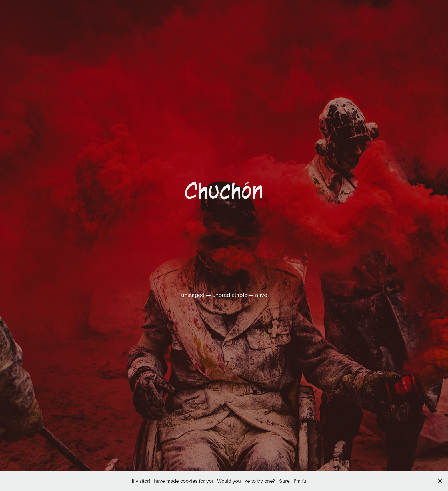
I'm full (301, 481)
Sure (284, 481)
